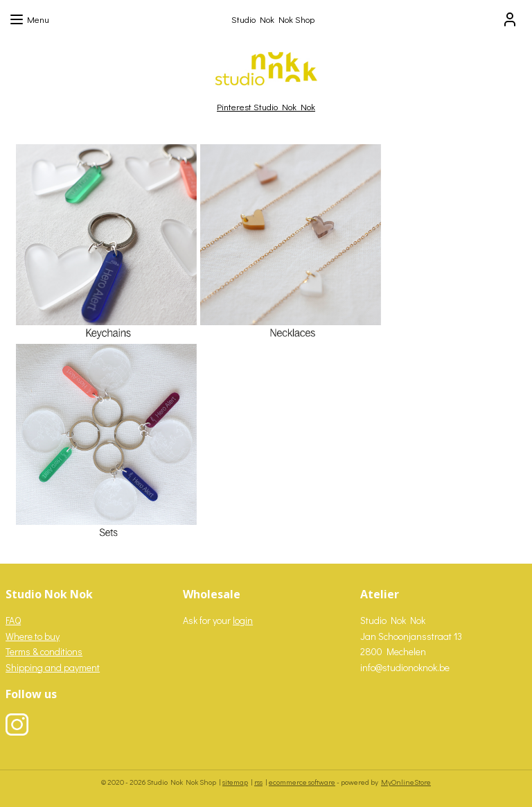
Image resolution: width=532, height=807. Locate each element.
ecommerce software (302, 782)
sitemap (235, 782)
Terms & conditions (44, 651)
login (243, 620)
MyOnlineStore (406, 782)
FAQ (13, 620)
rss (258, 782)
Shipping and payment (53, 667)
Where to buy (33, 636)
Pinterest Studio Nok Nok (266, 106)
